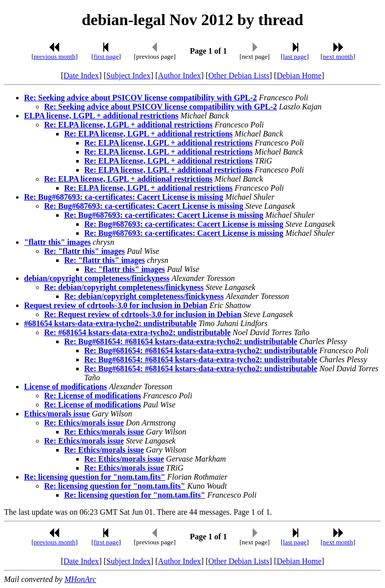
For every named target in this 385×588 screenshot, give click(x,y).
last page (295, 56)
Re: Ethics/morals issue (84, 423)
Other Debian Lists (239, 76)
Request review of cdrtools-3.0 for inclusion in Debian (116, 305)
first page (106, 56)
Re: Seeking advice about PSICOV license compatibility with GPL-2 (141, 98)
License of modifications (65, 387)
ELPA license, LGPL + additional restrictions (101, 116)
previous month (54, 56)
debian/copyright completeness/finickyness (97, 278)
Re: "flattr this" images (84, 251)
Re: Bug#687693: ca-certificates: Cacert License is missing (124, 197)
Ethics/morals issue (57, 414)
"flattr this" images (57, 242)
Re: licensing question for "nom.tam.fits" (94, 477)
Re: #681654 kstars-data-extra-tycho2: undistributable (137, 332)
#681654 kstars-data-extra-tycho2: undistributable (110, 323)
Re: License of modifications (92, 396)
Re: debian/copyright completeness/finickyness (124, 287)
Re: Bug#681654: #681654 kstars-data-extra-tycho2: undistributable (181, 341)
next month (338, 56)
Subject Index (128, 76)
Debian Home (299, 76)
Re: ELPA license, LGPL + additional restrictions (128, 125)
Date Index (81, 76)
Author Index (179, 76)
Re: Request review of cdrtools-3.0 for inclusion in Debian (143, 314)
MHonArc (80, 579)
